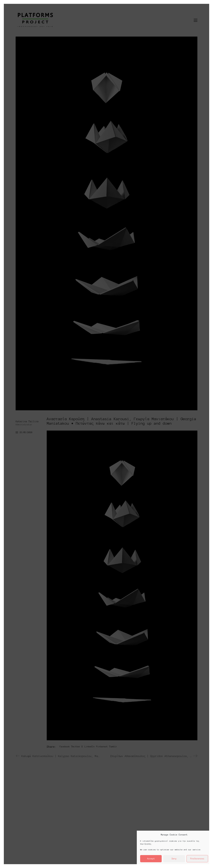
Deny (174, 859)
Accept (151, 859)
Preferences (197, 859)
